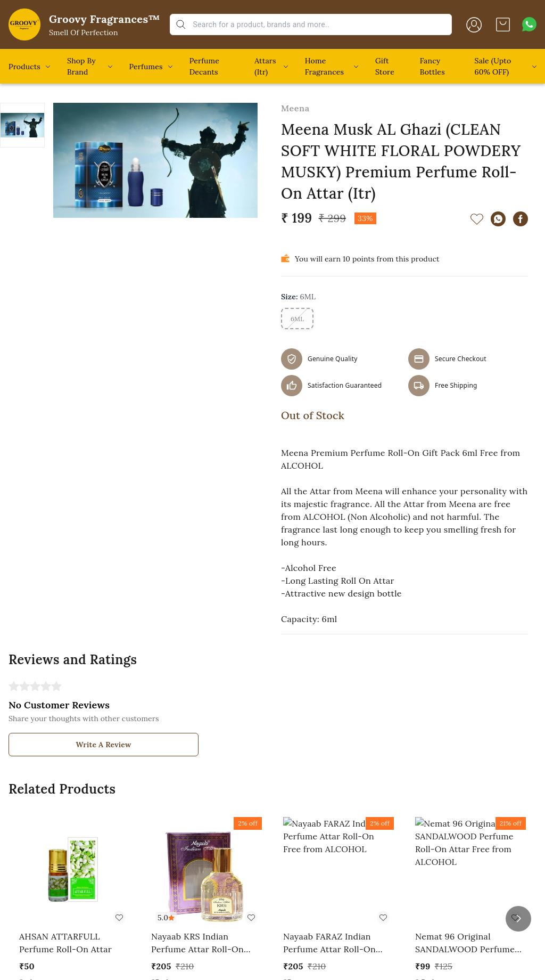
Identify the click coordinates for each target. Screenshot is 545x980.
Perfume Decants (204, 66)
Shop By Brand (81, 66)
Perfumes (146, 67)
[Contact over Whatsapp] (529, 24)
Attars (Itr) (265, 66)
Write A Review (104, 745)
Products (24, 67)
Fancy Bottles (432, 66)
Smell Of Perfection (84, 32)
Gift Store (385, 66)
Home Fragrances (324, 66)
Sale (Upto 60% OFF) (493, 66)
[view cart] (503, 24)
